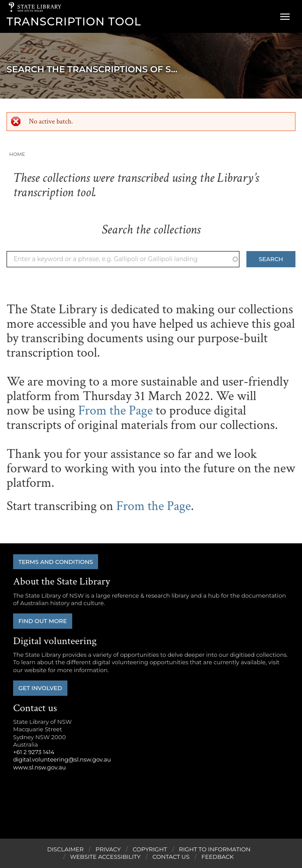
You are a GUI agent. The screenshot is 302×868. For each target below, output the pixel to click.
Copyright (150, 849)
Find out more (43, 621)
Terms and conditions (56, 562)
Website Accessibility (105, 857)
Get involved (40, 688)
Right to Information (215, 849)
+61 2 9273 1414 (34, 752)
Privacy (108, 849)
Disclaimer (65, 849)
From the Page (115, 411)
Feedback (218, 857)
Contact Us (171, 857)
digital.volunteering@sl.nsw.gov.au (62, 759)
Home (17, 154)
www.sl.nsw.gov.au (39, 767)
